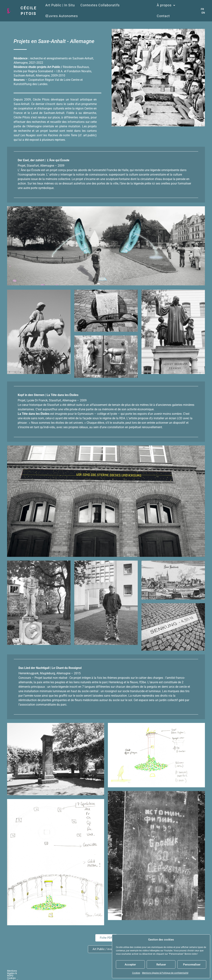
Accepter (130, 965)
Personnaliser (192, 965)
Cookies (136, 973)
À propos (166, 5)
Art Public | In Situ (60, 5)
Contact (163, 16)
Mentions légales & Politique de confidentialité (165, 973)
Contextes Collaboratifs (100, 5)
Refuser (161, 965)
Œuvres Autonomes (61, 16)
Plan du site (59, 972)
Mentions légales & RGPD (21, 972)
